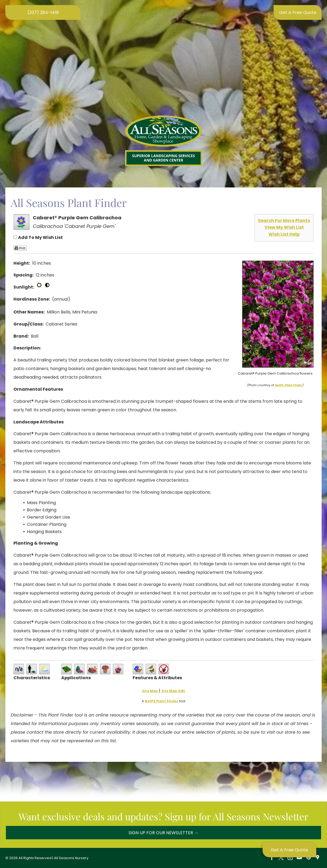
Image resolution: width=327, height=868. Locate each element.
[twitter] (281, 858)
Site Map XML (173, 691)
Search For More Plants (284, 221)
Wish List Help (284, 234)
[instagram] (290, 858)
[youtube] (299, 858)
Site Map (150, 691)
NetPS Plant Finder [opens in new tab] (161, 701)
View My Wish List (284, 227)
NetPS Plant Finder (289, 385)
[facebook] (272, 858)
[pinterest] (308, 858)
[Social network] (318, 858)
